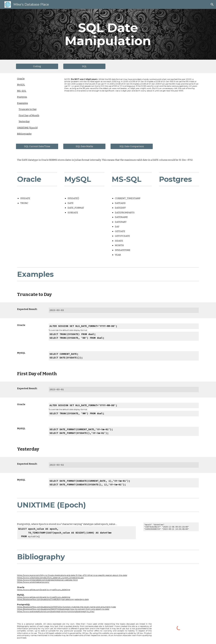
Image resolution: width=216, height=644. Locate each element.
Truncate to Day (28, 109)
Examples (23, 103)
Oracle (21, 79)
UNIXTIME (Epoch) (27, 128)
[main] (108, 34)
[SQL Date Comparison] (132, 146)
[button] (212, 4)
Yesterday (24, 121)
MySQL (21, 85)
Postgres (22, 97)
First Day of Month (29, 115)
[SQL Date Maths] (84, 146)
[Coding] (37, 66)
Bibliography (24, 134)
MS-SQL (22, 91)
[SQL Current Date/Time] (37, 146)
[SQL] (84, 66)
